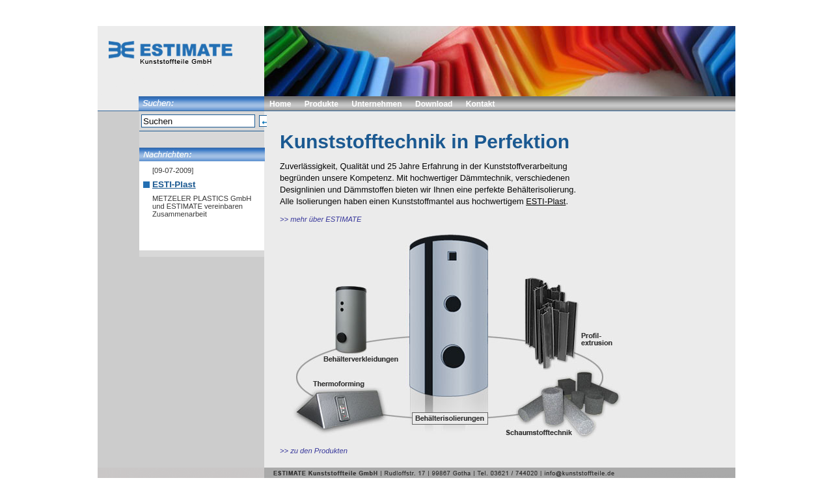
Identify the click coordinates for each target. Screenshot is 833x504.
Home (280, 104)
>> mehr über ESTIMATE (321, 219)
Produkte (321, 104)
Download (434, 104)
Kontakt (481, 104)
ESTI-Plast (174, 184)
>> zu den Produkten (314, 451)
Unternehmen (376, 104)
